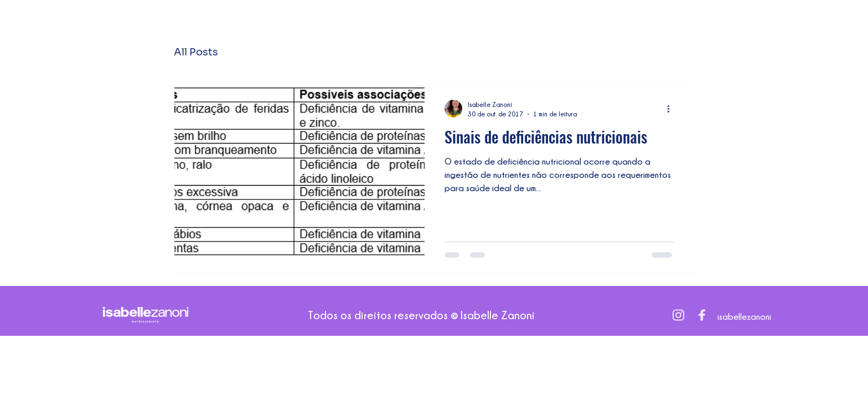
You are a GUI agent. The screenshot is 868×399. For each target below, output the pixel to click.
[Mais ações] (672, 109)
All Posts (196, 52)
